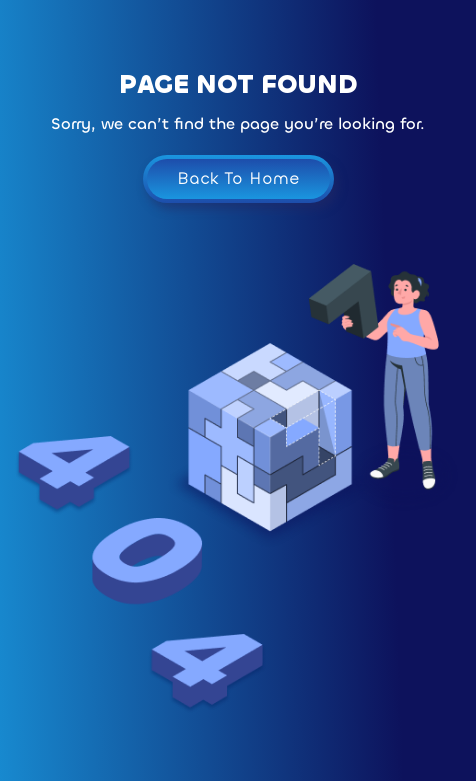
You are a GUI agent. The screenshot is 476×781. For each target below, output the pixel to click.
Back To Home (238, 178)
